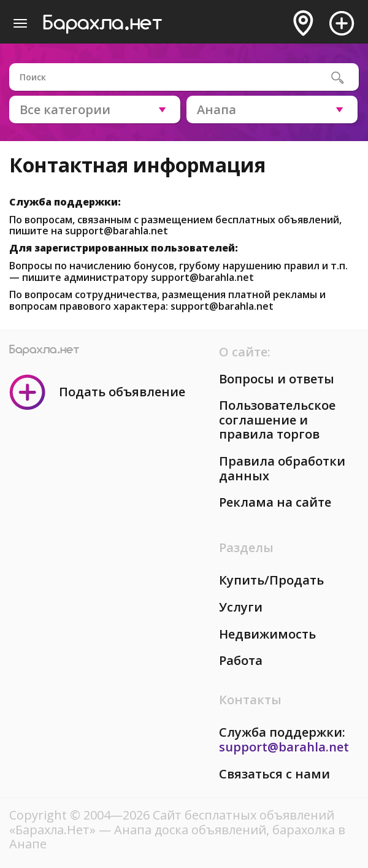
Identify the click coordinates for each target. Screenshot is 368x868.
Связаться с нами (274, 774)
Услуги (241, 607)
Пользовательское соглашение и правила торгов (277, 420)
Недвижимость (267, 634)
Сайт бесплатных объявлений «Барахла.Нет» (172, 822)
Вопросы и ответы (277, 379)
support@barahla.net (117, 231)
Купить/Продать (271, 580)
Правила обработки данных (282, 468)
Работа (241, 660)
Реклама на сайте (275, 502)
